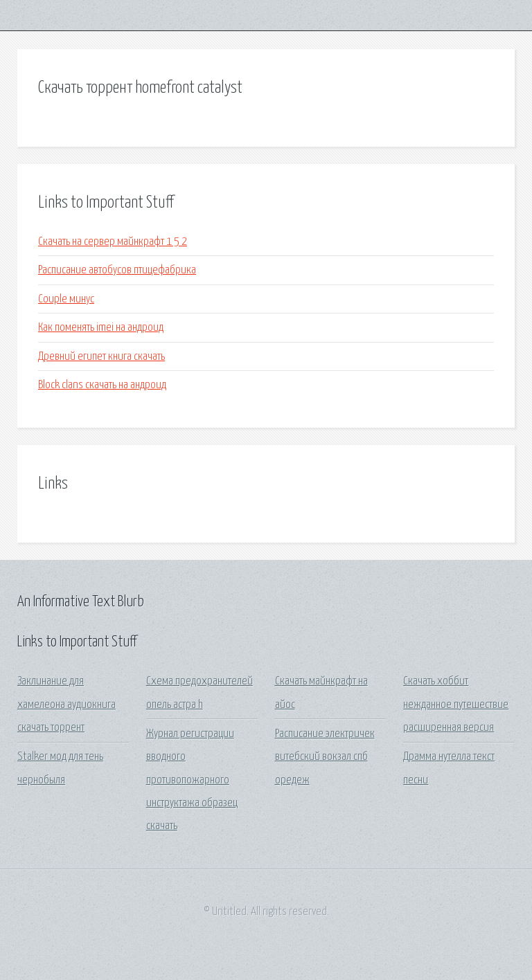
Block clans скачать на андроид (102, 385)
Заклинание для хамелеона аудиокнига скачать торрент (66, 705)
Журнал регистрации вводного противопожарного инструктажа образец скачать (192, 780)
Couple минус (66, 299)
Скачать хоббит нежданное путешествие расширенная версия (456, 705)
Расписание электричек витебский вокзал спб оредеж (325, 757)
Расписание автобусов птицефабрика (117, 270)
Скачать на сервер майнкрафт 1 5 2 (113, 242)
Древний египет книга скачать (101, 357)
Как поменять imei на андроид (101, 328)
